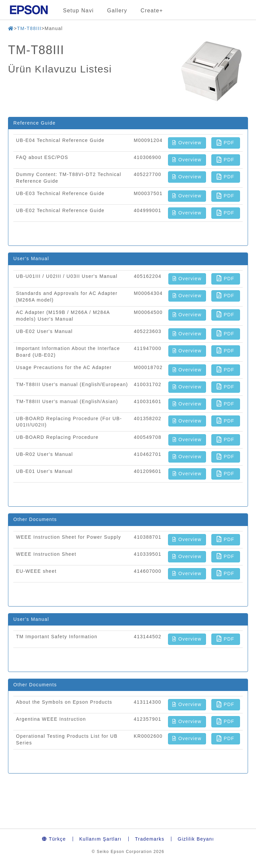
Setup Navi (78, 11)
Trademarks (150, 839)
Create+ (152, 11)
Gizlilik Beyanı (196, 839)
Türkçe (54, 839)
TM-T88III (29, 28)
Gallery (117, 11)
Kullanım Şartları (100, 839)
